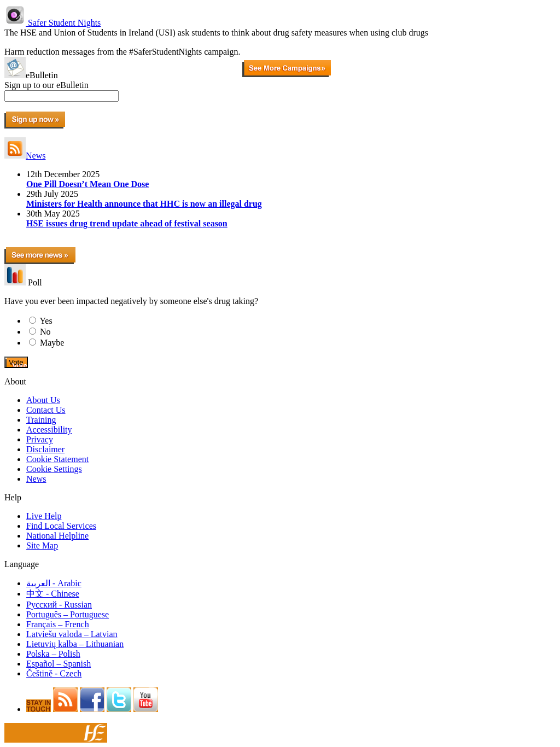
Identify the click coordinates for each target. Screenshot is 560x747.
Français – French (58, 624)
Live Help (44, 516)
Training (41, 420)
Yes (46, 321)
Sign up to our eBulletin (46, 85)
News (25, 156)
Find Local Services (61, 526)
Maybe (52, 343)
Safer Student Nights (52, 23)
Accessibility (49, 430)
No (45, 332)
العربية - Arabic (54, 583)
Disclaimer (45, 449)
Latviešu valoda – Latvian (72, 634)
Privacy (40, 439)
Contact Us (46, 410)
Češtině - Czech (54, 673)
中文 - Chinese (53, 594)
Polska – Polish (53, 654)
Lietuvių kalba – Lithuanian (75, 644)
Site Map (42, 545)
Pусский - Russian (59, 605)
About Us (43, 400)
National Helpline (57, 536)
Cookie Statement (57, 459)
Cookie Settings (54, 469)
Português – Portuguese (68, 614)
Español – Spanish (59, 664)
